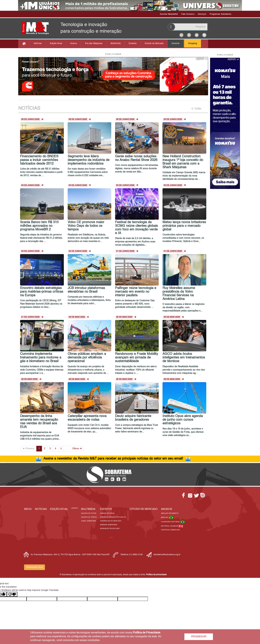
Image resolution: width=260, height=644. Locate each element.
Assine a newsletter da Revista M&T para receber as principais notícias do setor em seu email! (113, 459)
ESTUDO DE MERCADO (144, 509)
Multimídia (116, 43)
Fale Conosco (188, 14)
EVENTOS (106, 509)
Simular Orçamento (170, 513)
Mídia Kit (165, 518)
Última (77, 449)
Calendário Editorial (171, 522)
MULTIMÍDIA (88, 509)
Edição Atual (56, 43)
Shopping (193, 43)
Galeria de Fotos (89, 513)
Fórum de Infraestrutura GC (113, 517)
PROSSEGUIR (199, 637)
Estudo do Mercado (154, 43)
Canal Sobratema (89, 521)
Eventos (133, 43)
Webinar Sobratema (109, 525)
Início (28, 509)
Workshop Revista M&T (110, 529)
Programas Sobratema (220, 14)
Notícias (38, 43)
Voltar (196, 109)
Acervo (74, 43)
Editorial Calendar (170, 526)
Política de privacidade (156, 575)
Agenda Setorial (107, 513)
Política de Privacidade (147, 633)
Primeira (29, 449)
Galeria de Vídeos (89, 517)
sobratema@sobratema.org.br (167, 555)
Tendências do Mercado (111, 521)
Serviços (202, 14)
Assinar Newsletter (169, 14)
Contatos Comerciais (170, 530)
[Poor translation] (12, 594)
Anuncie (176, 43)
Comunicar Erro (34, 567)
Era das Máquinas (94, 43)
